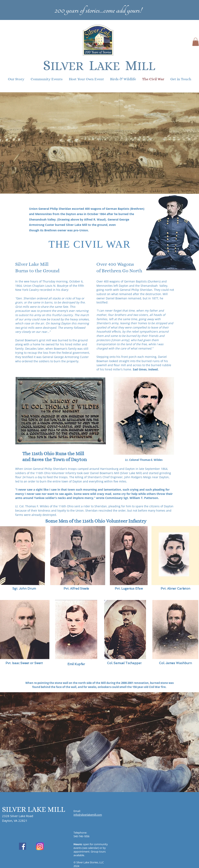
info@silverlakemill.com (88, 815)
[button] (196, 42)
